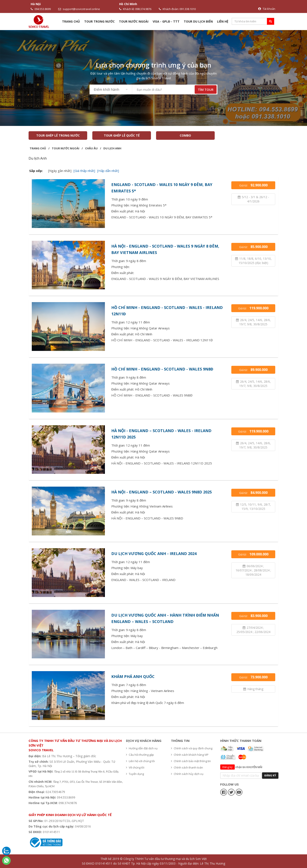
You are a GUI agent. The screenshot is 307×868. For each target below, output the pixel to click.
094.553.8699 (41, 9)
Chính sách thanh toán (187, 767)
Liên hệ (223, 21)
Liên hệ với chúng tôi (140, 761)
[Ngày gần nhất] (60, 171)
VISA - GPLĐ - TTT (166, 21)
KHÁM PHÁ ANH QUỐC (133, 676)
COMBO (185, 135)
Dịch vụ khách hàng (144, 741)
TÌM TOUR (206, 89)
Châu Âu (91, 148)
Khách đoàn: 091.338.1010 (177, 9)
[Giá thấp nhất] (84, 171)
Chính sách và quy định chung (192, 748)
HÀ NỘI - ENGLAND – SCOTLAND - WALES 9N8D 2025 (161, 492)
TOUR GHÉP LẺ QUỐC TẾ (122, 135)
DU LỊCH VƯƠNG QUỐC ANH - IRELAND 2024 (154, 554)
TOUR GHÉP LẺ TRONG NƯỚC (58, 135)
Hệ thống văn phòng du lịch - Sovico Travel (61, 808)
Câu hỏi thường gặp (140, 755)
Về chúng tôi (135, 767)
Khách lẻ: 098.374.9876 (135, 9)
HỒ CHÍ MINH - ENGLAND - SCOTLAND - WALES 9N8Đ (162, 369)
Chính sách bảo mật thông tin (191, 761)
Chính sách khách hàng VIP (190, 755)
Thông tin (180, 741)
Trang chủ (71, 21)
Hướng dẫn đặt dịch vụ (142, 748)
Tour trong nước (99, 21)
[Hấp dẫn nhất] (108, 171)
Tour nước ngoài (134, 21)
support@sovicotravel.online (79, 9)
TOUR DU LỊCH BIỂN (198, 21)
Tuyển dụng (135, 774)
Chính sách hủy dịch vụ (187, 774)
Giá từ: (253, 185)
